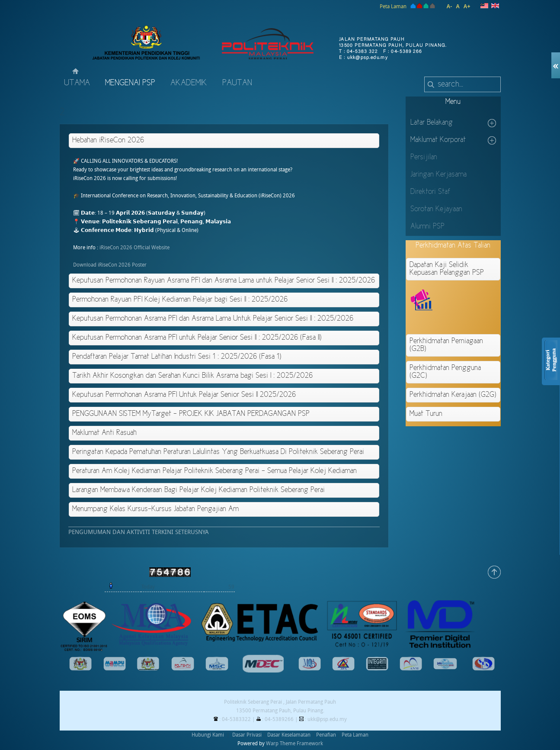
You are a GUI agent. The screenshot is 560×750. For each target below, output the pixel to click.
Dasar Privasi (247, 735)
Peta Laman (393, 6)
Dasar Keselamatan (289, 735)
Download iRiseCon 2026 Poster (110, 265)
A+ (467, 6)
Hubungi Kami (208, 735)
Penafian (326, 735)
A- (449, 6)
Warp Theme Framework (294, 744)
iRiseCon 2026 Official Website (134, 248)
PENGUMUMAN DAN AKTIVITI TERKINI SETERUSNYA (139, 532)
